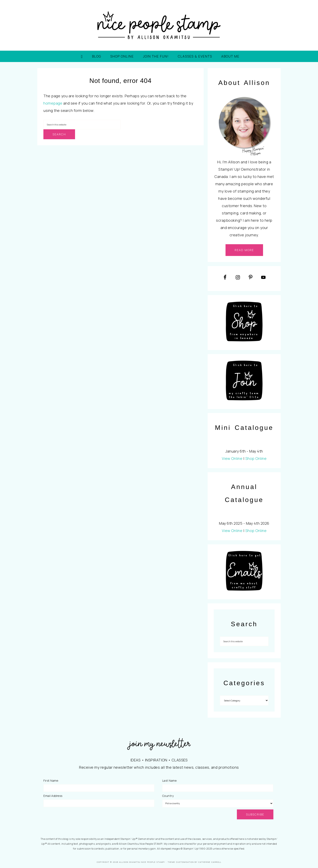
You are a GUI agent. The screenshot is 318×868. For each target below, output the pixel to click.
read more (244, 250)
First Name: (51, 781)
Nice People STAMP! (159, 25)
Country (168, 796)
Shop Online (256, 458)
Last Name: (170, 781)
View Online (232, 458)
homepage (53, 103)
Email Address (53, 796)
